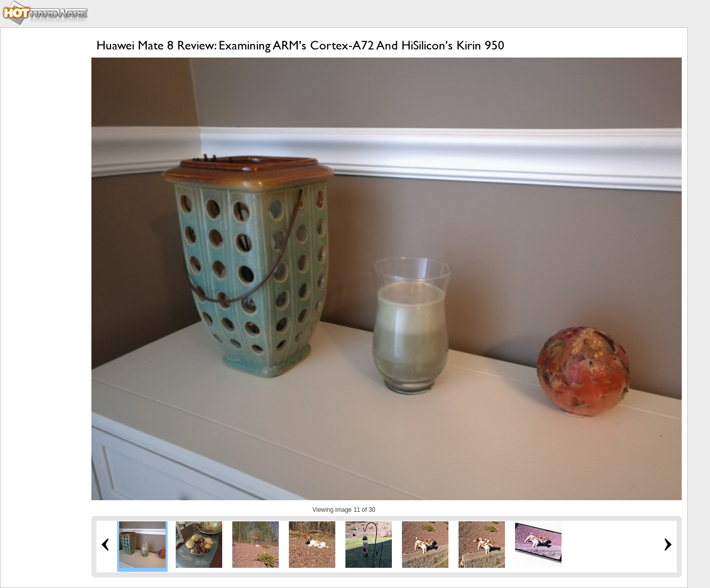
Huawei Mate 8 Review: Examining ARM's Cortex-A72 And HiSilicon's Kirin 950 (300, 45)
